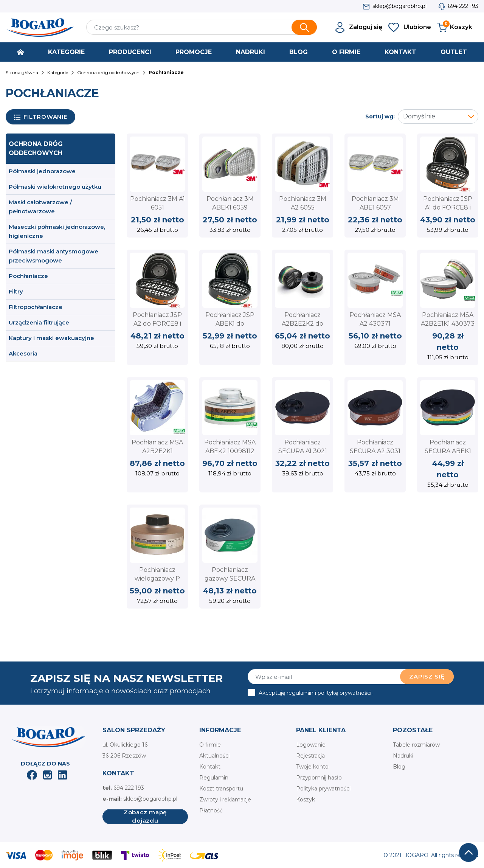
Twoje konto (312, 767)
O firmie (210, 745)
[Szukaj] (202, 27)
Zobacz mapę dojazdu (145, 817)
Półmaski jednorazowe (42, 171)
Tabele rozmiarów (416, 745)
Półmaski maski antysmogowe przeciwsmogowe (54, 256)
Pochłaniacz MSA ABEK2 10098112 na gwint (230, 451)
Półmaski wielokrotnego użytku (55, 187)
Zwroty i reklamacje (225, 800)
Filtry (16, 291)
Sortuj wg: (380, 116)
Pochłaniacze (28, 276)
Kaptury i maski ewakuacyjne (51, 338)
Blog (399, 767)
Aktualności (214, 756)
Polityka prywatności (323, 789)
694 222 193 (463, 6)
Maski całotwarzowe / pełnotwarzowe (40, 207)
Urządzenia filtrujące (39, 322)
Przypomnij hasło (319, 778)
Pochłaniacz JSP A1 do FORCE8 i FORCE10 (448, 207)
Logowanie (311, 745)
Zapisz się (427, 676)
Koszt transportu (221, 789)
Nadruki (403, 756)
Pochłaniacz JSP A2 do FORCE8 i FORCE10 (157, 323)
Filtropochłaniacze (36, 307)
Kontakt (210, 767)
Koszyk (306, 800)
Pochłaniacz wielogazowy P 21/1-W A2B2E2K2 (157, 578)
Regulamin (214, 778)
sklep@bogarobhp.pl (399, 6)
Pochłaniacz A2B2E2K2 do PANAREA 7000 (303, 323)
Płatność (211, 811)
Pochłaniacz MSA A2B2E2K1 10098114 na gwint (157, 451)
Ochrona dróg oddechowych (36, 148)
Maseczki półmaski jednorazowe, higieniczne (57, 231)
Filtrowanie (41, 117)
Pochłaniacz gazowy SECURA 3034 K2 (230, 578)
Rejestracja (310, 756)
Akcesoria (23, 353)
